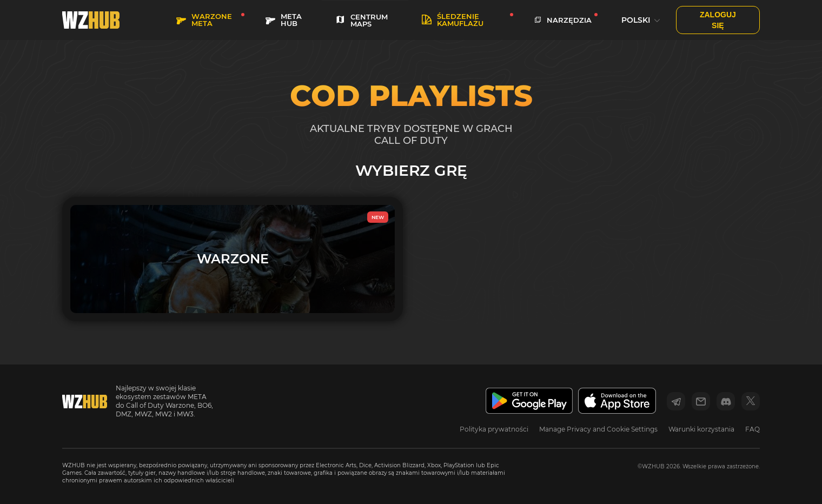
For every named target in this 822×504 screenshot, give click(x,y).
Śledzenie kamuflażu (453, 20)
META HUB (284, 20)
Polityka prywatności (494, 429)
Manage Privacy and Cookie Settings (598, 429)
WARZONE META (204, 20)
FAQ (753, 429)
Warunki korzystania (701, 429)
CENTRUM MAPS (362, 20)
